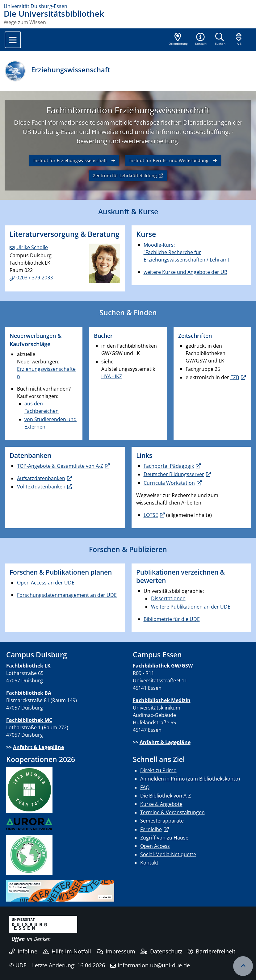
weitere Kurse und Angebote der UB (185, 272)
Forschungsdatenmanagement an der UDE (67, 595)
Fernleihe (151, 829)
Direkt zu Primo (158, 770)
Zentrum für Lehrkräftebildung (125, 176)
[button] (201, 40)
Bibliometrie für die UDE (172, 619)
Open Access (155, 846)
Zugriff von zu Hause (164, 838)
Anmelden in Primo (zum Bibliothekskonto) (190, 779)
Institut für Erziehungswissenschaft (70, 160)
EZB (235, 377)
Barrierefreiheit (212, 951)
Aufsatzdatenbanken (41, 478)
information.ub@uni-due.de (154, 965)
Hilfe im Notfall (67, 951)
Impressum (116, 951)
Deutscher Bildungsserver (174, 474)
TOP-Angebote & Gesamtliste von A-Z (60, 466)
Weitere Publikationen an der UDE (191, 607)
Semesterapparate (162, 821)
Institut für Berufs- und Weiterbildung (169, 160)
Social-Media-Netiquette (168, 854)
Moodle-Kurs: (160, 245)
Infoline (23, 951)
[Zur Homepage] (128, 6)
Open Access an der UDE (46, 583)
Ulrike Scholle (32, 247)
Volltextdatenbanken (41, 487)
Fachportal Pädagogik (169, 466)
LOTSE (151, 515)
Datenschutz (161, 951)
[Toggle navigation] (13, 40)
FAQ (145, 787)
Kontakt (149, 863)
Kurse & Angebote (161, 804)
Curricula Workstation (169, 483)
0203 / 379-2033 (35, 278)
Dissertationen (168, 598)
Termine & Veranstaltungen (172, 812)
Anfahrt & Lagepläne (38, 747)
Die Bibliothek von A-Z (166, 796)
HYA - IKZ (112, 376)
